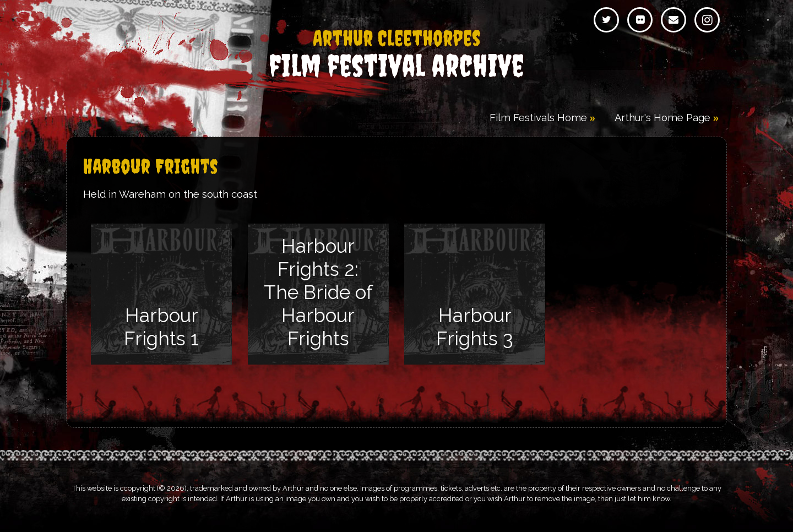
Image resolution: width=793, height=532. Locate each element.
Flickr (640, 20)
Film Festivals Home (538, 118)
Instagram (707, 20)
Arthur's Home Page (662, 118)
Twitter (606, 20)
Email (673, 20)
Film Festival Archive (397, 55)
